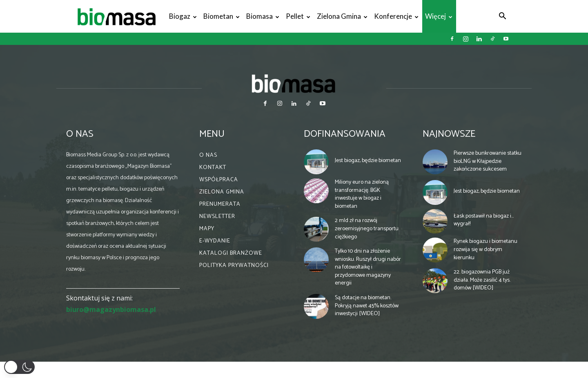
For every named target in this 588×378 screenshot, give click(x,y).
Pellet (298, 16)
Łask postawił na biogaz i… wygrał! (484, 220)
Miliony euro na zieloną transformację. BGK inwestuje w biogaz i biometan (362, 194)
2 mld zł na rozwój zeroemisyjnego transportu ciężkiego (367, 229)
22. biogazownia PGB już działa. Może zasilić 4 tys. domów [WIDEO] (482, 280)
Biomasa (263, 16)
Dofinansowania (345, 134)
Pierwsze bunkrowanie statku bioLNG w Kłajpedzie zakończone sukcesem (488, 161)
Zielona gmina (342, 16)
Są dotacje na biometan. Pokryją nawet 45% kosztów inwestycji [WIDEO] (367, 306)
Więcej (439, 16)
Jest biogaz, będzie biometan (368, 161)
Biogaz (183, 16)
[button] (502, 17)
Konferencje (396, 16)
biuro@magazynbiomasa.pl (111, 309)
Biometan (222, 16)
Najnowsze (449, 134)
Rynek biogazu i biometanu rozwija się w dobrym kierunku (486, 249)
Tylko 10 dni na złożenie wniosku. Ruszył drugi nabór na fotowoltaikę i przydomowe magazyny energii (368, 267)
